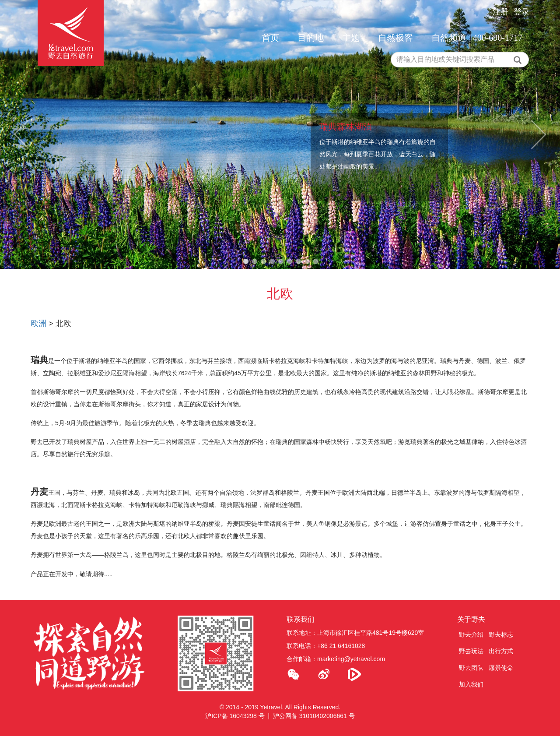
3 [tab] (263, 262)
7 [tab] (298, 262)
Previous (21, 135)
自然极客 (395, 38)
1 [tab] (246, 262)
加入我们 (471, 684)
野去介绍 (471, 634)
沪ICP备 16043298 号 (235, 716)
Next (539, 135)
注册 (500, 12)
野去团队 (471, 668)
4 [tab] (272, 262)
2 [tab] (255, 262)
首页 (270, 38)
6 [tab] (290, 262)
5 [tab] (281, 262)
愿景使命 (501, 668)
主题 (351, 38)
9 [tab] (316, 262)
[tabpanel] (280, 134)
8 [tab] (307, 262)
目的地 (311, 38)
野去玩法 (471, 651)
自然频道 (449, 38)
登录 (521, 12)
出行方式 (501, 651)
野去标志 (501, 634)
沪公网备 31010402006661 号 (314, 716)
